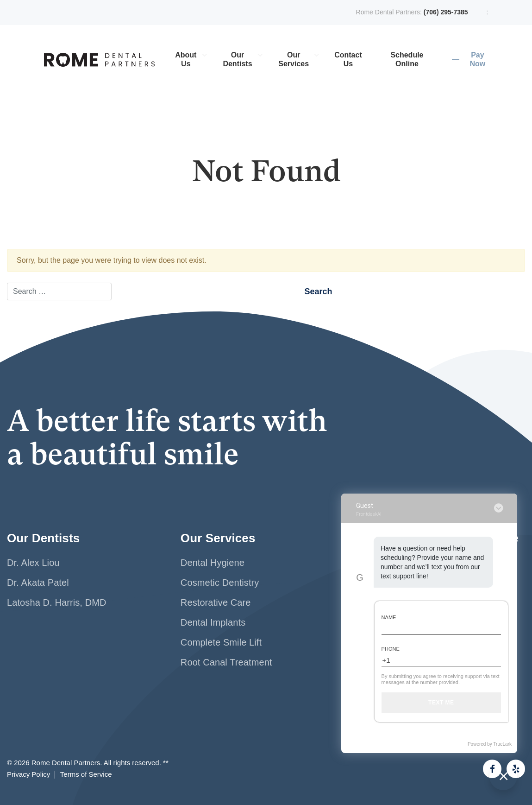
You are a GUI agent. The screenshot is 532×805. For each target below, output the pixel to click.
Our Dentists (237, 59)
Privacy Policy (28, 774)
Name (389, 617)
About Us (186, 59)
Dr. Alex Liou (33, 563)
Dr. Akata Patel (38, 583)
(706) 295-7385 (446, 12)
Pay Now (477, 59)
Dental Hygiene (213, 563)
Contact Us (348, 59)
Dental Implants (213, 622)
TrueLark (502, 744)
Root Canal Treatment (226, 662)
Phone (391, 649)
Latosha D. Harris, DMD (56, 602)
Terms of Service (86, 774)
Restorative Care (216, 602)
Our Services (294, 59)
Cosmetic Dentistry (220, 583)
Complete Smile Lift (221, 642)
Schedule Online (407, 59)
